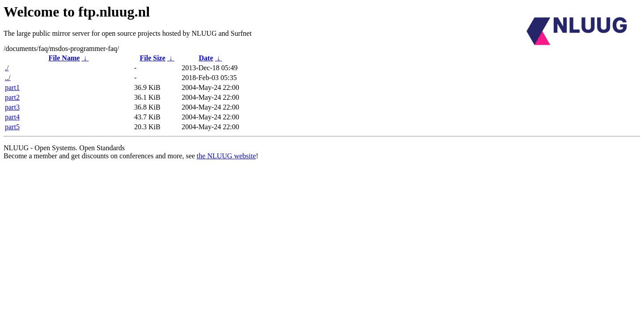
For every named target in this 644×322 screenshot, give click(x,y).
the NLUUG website (226, 156)
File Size (152, 58)
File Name (64, 58)
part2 (12, 97)
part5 (12, 127)
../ (8, 78)
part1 (12, 87)
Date (206, 58)
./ (7, 68)
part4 (12, 117)
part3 (12, 107)
